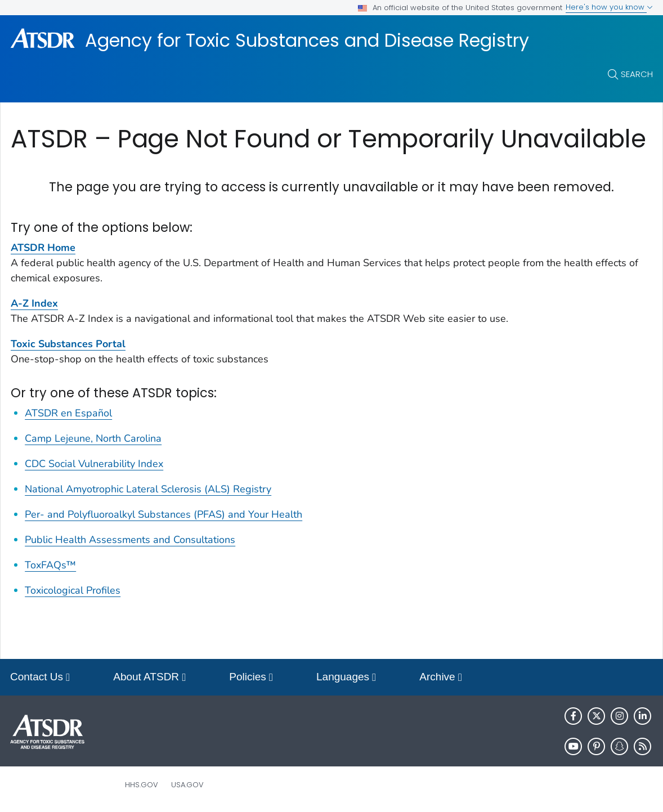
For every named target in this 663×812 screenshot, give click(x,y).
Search (637, 74)
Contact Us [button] (40, 678)
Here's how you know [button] (609, 7)
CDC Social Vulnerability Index (94, 464)
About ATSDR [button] (149, 678)
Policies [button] (251, 678)
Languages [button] (346, 678)
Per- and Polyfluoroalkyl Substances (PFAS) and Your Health (163, 514)
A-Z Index (34, 303)
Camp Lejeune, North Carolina (93, 438)
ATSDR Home (43, 248)
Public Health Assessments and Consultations (130, 540)
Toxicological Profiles (73, 590)
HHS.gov (142, 785)
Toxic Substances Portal (68, 344)
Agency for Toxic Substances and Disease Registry (307, 41)
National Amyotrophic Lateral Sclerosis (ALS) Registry (148, 489)
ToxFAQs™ (50, 565)
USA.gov (187, 785)
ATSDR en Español (68, 413)
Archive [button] (441, 678)
